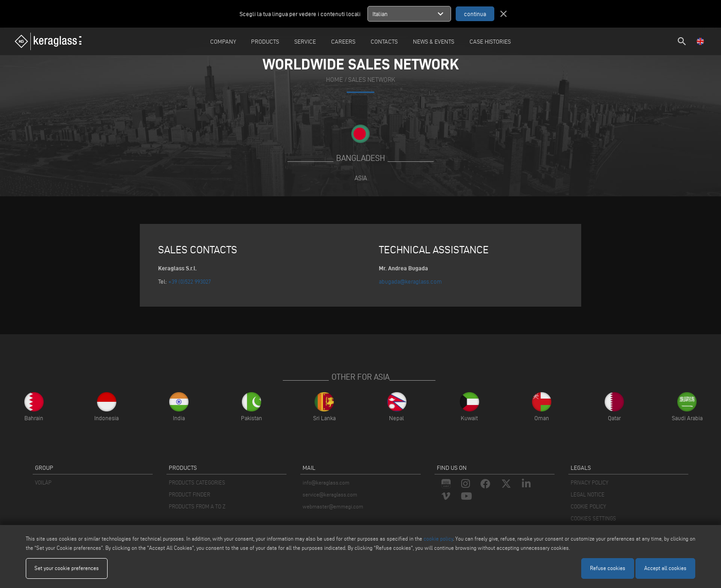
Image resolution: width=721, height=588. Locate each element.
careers (343, 41)
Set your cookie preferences (67, 568)
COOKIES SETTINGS (593, 518)
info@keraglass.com (326, 482)
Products (265, 41)
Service (305, 41)
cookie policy (438, 539)
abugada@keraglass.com (410, 281)
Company (223, 41)
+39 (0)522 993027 (190, 281)
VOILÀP (43, 482)
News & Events (434, 41)
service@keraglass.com (330, 494)
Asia (361, 178)
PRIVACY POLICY (589, 482)
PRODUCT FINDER (189, 494)
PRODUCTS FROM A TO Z (197, 506)
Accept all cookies (665, 568)
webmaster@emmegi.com (333, 506)
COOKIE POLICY (588, 506)
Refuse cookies (608, 568)
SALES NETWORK (372, 80)
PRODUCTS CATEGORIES (197, 482)
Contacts (384, 41)
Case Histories (490, 41)
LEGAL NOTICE (588, 494)
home (335, 80)
